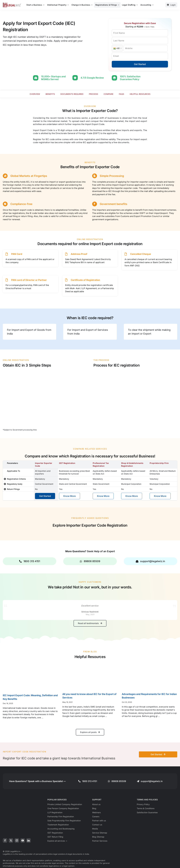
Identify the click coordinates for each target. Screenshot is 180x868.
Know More (70, 496)
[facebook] (5, 840)
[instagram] (17, 840)
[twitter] (11, 840)
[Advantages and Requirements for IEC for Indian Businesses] (150, 676)
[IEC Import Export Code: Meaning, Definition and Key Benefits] (30, 676)
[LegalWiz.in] (12, 4)
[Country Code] (117, 48)
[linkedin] (29, 840)
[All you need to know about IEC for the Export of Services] (90, 676)
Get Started (140, 64)
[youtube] (23, 840)
